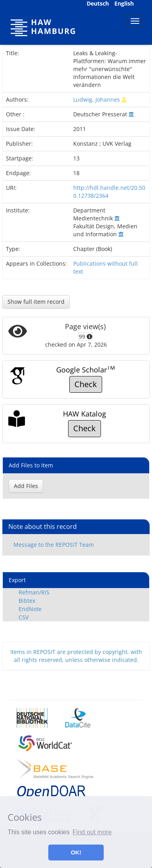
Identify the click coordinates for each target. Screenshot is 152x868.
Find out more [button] (92, 832)
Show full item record (36, 302)
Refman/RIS (34, 592)
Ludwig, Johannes (97, 99)
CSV (24, 617)
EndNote (30, 609)
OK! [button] (76, 853)
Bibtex (27, 601)
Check (86, 384)
